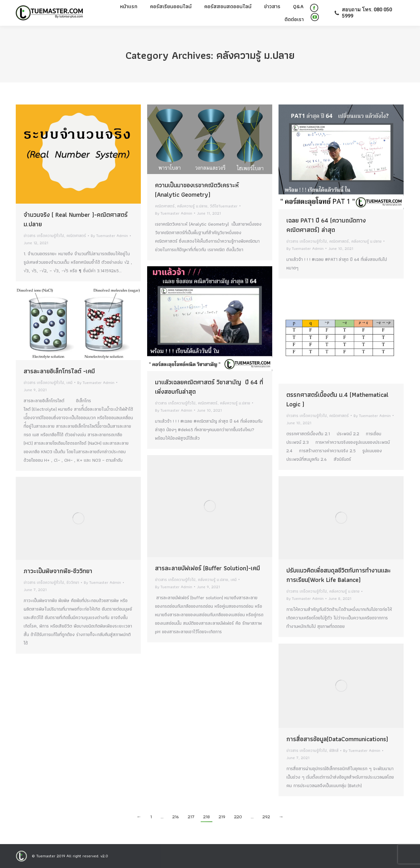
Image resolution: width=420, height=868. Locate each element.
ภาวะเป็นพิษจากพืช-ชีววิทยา (58, 571)
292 (266, 817)
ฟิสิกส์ (334, 750)
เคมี (69, 383)
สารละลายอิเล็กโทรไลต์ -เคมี (59, 371)
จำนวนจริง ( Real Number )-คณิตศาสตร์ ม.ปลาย (76, 219)
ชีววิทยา (73, 582)
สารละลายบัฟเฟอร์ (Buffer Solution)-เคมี (207, 568)
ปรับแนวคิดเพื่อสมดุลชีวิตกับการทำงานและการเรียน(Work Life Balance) (339, 575)
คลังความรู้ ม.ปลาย (192, 206)
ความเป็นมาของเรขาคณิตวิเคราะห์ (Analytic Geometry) (197, 190)
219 (222, 817)
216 (176, 817)
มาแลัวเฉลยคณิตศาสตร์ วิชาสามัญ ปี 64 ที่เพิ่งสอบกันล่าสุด (209, 387)
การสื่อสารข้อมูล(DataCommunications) (337, 739)
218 (207, 817)
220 (238, 817)
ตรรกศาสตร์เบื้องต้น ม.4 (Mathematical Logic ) (337, 399)
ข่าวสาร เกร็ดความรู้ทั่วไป (44, 236)
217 (191, 817)
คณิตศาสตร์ (76, 236)
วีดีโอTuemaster (224, 206)
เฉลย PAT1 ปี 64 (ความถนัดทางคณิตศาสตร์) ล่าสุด (326, 225)
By (109, 236)
